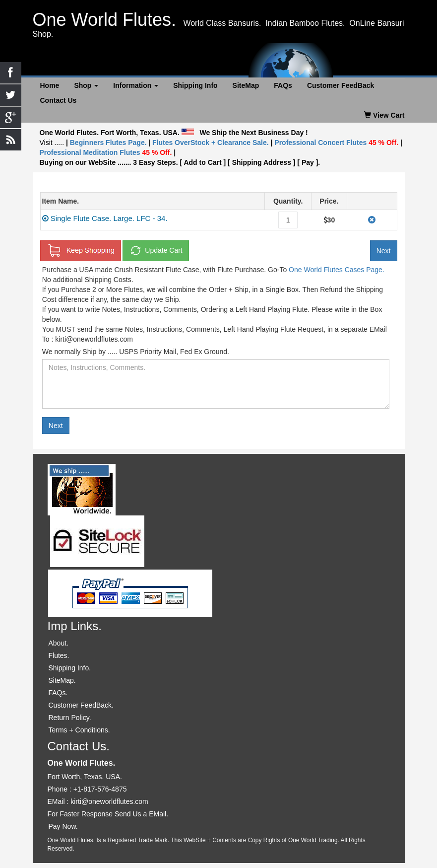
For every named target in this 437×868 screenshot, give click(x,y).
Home (50, 85)
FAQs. (58, 693)
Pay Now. (63, 826)
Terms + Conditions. (79, 730)
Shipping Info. (70, 668)
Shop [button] (86, 85)
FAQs (283, 85)
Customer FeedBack (341, 85)
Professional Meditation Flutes (106, 152)
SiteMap (246, 85)
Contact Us (59, 100)
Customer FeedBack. (81, 705)
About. (59, 643)
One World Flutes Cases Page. (337, 270)
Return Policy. (70, 718)
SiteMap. (62, 680)
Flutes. (59, 655)
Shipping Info (195, 85)
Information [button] (136, 85)
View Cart (384, 115)
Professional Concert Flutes (337, 143)
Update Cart (156, 251)
